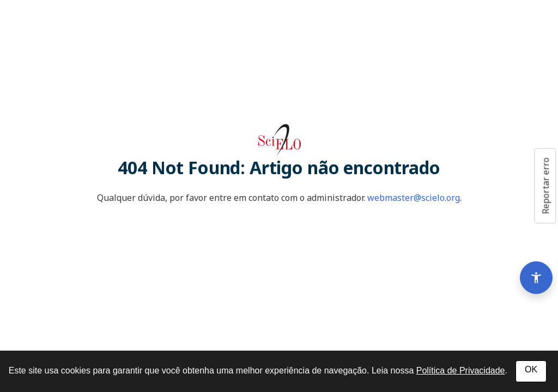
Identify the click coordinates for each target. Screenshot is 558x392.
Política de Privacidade (461, 370)
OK (531, 369)
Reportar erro (545, 186)
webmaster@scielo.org (414, 198)
